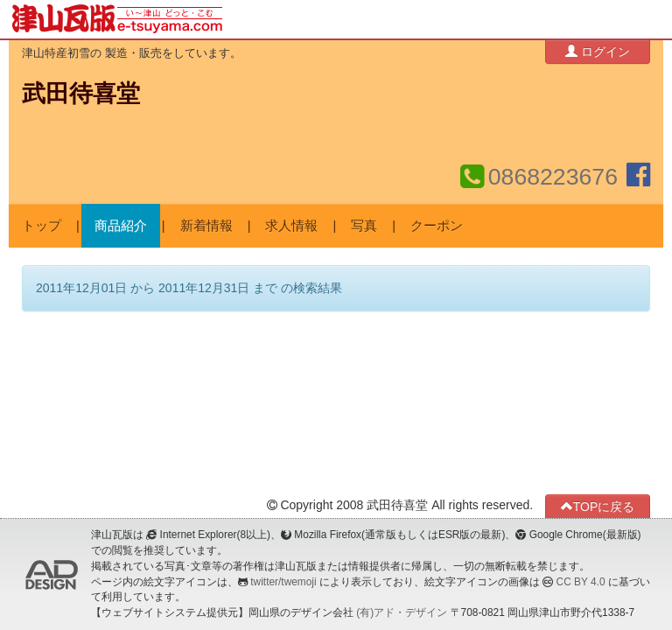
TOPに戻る (598, 506)
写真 (364, 226)
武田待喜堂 (81, 94)
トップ (42, 226)
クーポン (437, 226)
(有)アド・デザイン (402, 612)
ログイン (598, 51)
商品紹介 (121, 226)
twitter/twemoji (283, 582)
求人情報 (291, 226)
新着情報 (206, 226)
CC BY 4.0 (581, 582)
